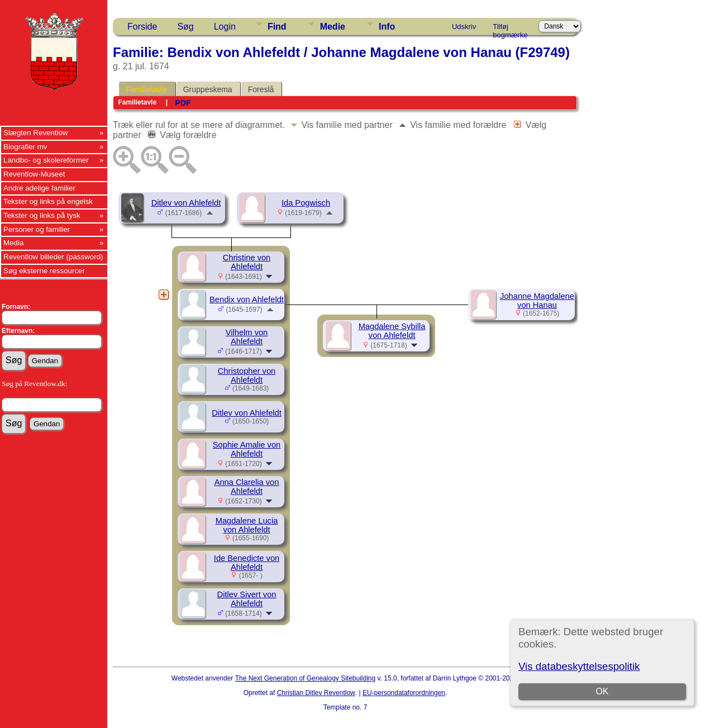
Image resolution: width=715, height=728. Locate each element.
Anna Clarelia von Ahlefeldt (247, 487)
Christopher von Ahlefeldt (247, 375)
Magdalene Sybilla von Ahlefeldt (392, 331)
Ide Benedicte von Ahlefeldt (247, 563)
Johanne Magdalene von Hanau (537, 301)
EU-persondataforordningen (404, 693)
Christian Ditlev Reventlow (316, 693)
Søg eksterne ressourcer (44, 271)
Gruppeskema (208, 89)
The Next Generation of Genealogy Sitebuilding (306, 678)
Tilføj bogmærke (510, 28)
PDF (183, 103)
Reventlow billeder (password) (53, 257)
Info (387, 27)
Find (277, 27)
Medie (333, 27)
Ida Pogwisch (306, 203)
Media (13, 243)
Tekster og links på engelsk (48, 201)
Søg (185, 27)
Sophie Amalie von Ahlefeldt (247, 449)
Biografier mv (25, 147)
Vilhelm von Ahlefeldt (247, 337)
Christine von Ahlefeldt (247, 262)
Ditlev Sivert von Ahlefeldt (247, 599)
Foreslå (261, 89)
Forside (142, 27)
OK (602, 691)
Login (225, 27)
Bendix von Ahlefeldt (247, 299)
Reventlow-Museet (34, 174)
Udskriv (464, 27)
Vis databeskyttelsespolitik (579, 666)
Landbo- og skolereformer (46, 160)
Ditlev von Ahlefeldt (186, 203)
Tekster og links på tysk (42, 215)
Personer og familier (37, 229)
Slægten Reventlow (36, 133)
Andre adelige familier (39, 188)
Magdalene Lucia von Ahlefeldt (247, 525)
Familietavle (147, 89)
